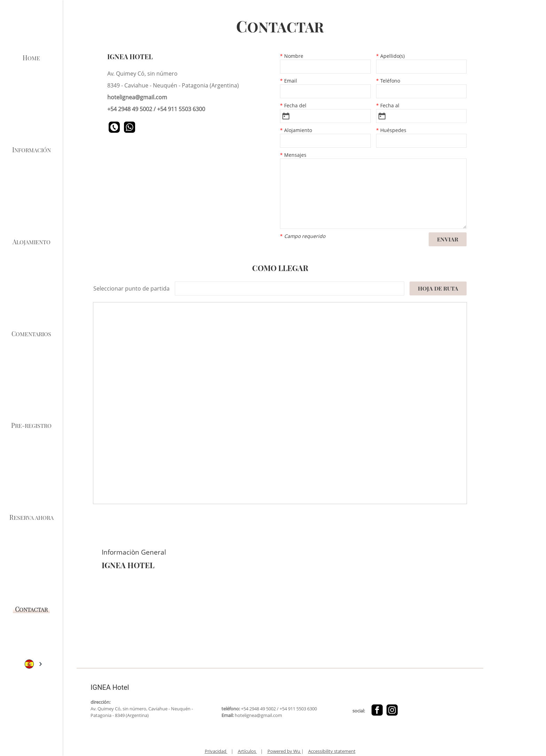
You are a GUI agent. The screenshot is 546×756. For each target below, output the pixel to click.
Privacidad (216, 751)
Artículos (247, 751)
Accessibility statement (332, 751)
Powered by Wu (284, 751)
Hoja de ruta (438, 288)
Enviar (448, 239)
